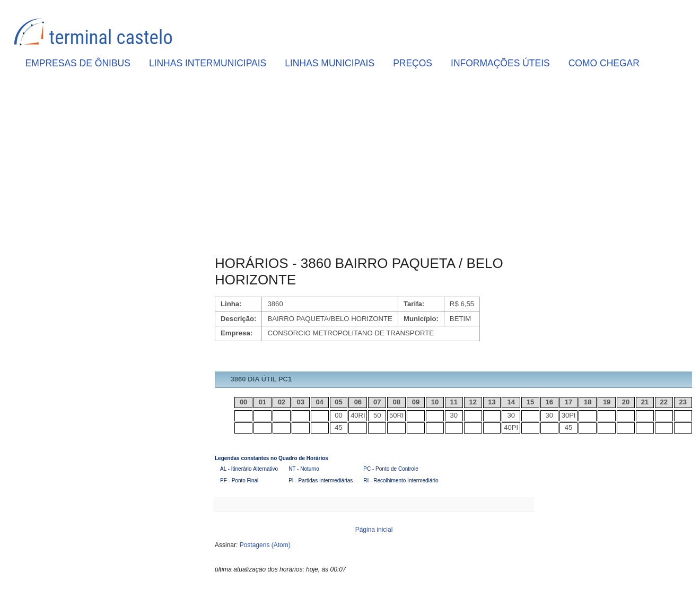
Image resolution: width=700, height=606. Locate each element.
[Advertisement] (374, 165)
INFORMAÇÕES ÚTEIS (500, 63)
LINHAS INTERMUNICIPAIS (208, 63)
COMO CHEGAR (604, 63)
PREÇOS (413, 63)
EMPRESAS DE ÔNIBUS (78, 63)
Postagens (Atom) (265, 545)
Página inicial (374, 530)
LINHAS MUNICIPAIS (330, 63)
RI (362, 415)
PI (572, 415)
